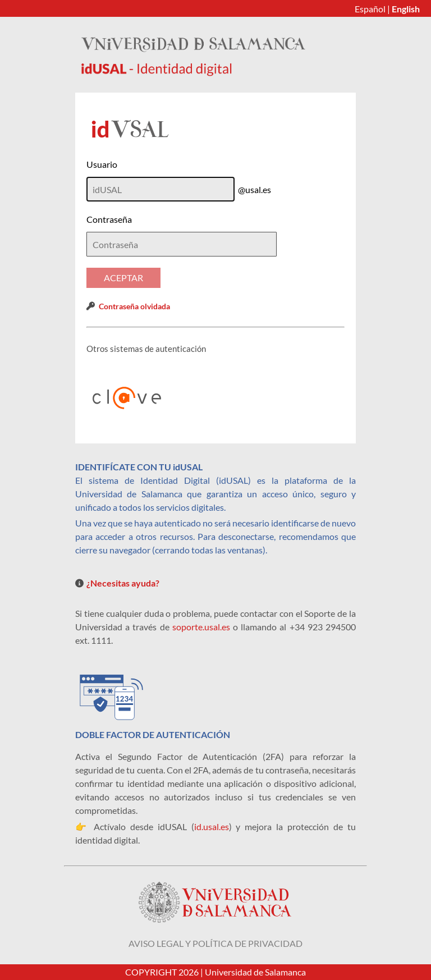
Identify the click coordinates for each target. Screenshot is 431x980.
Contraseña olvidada (134, 306)
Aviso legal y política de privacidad (215, 943)
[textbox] (182, 244)
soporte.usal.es (201, 627)
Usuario (102, 164)
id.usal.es (212, 826)
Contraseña (109, 219)
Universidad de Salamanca (255, 972)
